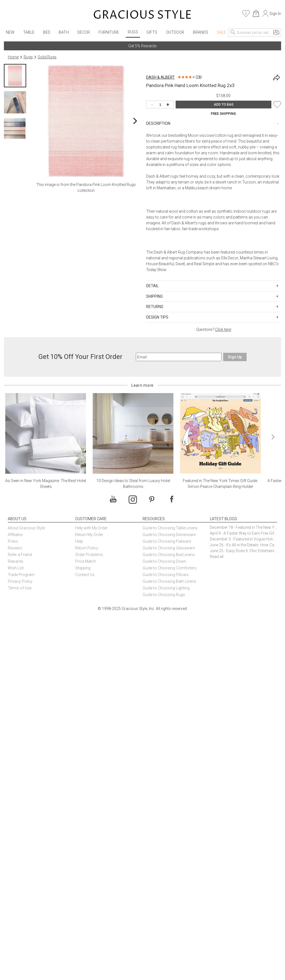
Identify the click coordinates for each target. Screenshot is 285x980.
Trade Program (21, 575)
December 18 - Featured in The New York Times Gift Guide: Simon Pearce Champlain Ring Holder (244, 527)
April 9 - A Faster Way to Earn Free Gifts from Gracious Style (244, 533)
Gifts (152, 32)
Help (79, 541)
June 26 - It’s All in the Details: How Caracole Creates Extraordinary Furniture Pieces (244, 545)
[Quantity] (161, 105)
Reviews (15, 548)
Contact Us (85, 575)
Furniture (109, 32)
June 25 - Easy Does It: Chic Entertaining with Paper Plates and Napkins (244, 551)
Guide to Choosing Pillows (166, 575)
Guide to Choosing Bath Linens (169, 581)
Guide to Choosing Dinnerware (169, 535)
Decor (84, 32)
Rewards (16, 561)
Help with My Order (91, 528)
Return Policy (87, 548)
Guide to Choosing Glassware (169, 548)
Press (13, 541)
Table (29, 32)
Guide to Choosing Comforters (169, 568)
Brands (201, 32)
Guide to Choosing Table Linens (170, 528)
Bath (64, 32)
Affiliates (15, 535)
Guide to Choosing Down (164, 561)
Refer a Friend (20, 555)
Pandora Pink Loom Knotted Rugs (106, 185)
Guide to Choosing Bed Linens (169, 555)
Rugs (133, 32)
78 (199, 77)
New (10, 32)
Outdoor (175, 32)
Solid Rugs (47, 57)
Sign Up (235, 357)
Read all (217, 557)
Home (13, 57)
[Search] (233, 33)
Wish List (16, 568)
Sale (221, 32)
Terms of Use (20, 588)
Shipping (83, 568)
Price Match (86, 561)
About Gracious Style (26, 528)
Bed (47, 32)
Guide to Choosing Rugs (164, 595)
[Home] (142, 15)
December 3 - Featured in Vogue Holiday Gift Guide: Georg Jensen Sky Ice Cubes (244, 539)
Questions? (214, 329)
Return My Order (89, 535)
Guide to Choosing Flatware (167, 541)
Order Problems (89, 555)
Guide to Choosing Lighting (166, 588)
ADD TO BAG (224, 105)
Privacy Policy (20, 581)
